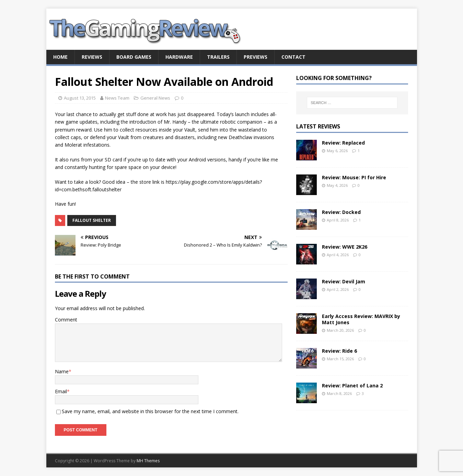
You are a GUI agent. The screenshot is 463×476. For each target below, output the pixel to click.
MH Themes (148, 461)
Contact (293, 57)
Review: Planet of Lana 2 (352, 386)
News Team (117, 98)
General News (155, 98)
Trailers (218, 57)
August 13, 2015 (80, 98)
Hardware (179, 57)
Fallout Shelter (92, 220)
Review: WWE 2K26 (345, 247)
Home (60, 57)
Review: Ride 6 (339, 351)
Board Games (134, 57)
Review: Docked (341, 212)
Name (62, 371)
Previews (256, 57)
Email (61, 391)
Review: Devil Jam (344, 281)
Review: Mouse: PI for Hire (354, 177)
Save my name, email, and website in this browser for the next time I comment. (150, 411)
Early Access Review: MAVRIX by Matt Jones (361, 319)
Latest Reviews (318, 126)
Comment (66, 320)
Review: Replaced (343, 143)
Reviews (92, 57)
